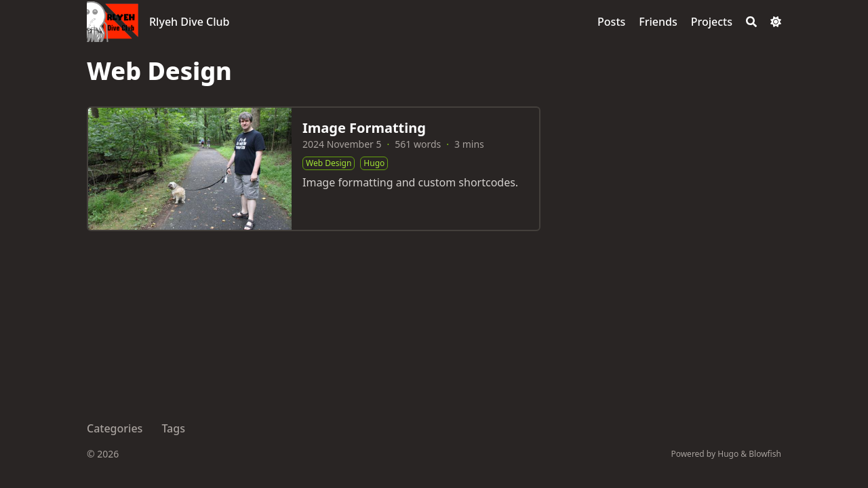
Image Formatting (364, 128)
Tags (173, 428)
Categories (115, 428)
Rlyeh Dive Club (189, 22)
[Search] (751, 22)
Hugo (728, 454)
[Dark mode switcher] (776, 22)
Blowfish (765, 454)
